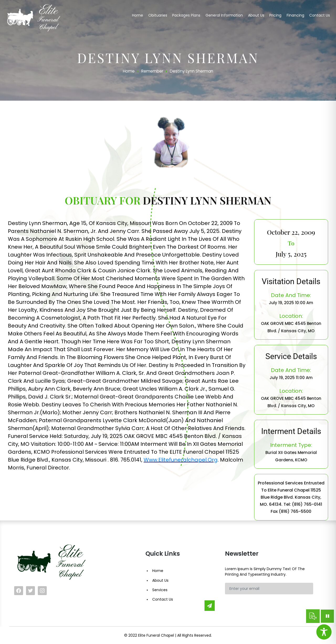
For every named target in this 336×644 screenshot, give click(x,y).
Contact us (320, 15)
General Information (224, 15)
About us (256, 15)
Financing (295, 15)
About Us (160, 580)
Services (160, 590)
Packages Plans (186, 15)
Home (138, 15)
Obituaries (158, 15)
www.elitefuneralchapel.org (181, 460)
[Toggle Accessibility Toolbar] (324, 632)
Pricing (275, 15)
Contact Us (163, 599)
